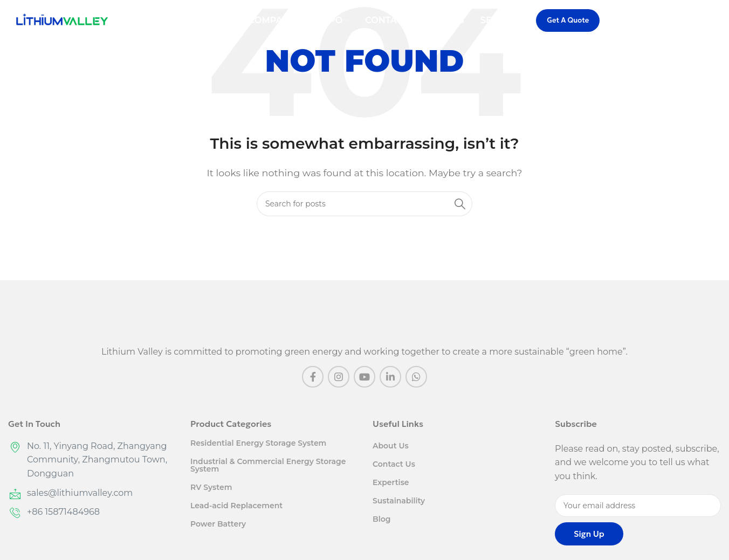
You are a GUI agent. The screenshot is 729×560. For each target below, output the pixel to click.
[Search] (716, 22)
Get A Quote (568, 22)
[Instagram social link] (339, 377)
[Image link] (365, 317)
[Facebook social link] (313, 377)
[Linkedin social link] (390, 377)
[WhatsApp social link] (416, 377)
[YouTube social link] (364, 377)
